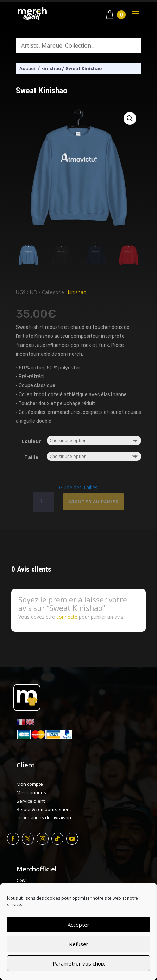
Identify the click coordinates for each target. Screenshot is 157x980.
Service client (31, 801)
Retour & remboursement (44, 809)
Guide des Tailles (78, 487)
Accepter (78, 925)
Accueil (28, 69)
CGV (21, 880)
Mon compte (30, 784)
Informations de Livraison (44, 817)
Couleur (31, 441)
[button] (130, 118)
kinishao (51, 69)
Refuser (79, 944)
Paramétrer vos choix (79, 963)
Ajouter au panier (93, 502)
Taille (31, 457)
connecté (67, 617)
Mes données (31, 792)
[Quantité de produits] (43, 502)
